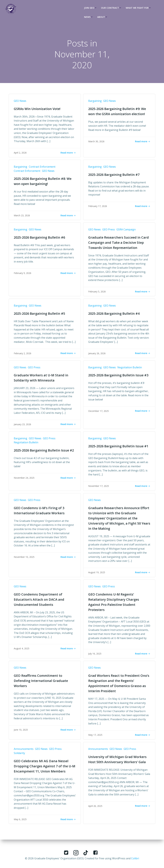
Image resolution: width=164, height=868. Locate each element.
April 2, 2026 (20, 153)
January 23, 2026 (22, 425)
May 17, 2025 (95, 737)
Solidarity (19, 755)
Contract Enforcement (42, 167)
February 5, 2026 (97, 292)
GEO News (20, 101)
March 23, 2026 (22, 216)
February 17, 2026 (98, 207)
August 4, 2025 (22, 650)
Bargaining (95, 101)
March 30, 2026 (96, 142)
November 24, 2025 (24, 479)
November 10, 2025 (24, 559)
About (102, 17)
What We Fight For (138, 8)
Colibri (135, 858)
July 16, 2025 (95, 655)
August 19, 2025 (97, 574)
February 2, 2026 (23, 354)
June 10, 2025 (21, 732)
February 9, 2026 (23, 274)
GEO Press (109, 230)
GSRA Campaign (126, 230)
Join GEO (90, 8)
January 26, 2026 (97, 354)
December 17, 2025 (98, 412)
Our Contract (111, 8)
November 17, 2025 (99, 487)
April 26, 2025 (95, 808)
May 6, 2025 (20, 821)
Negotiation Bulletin (130, 368)
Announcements (24, 751)
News (89, 17)
